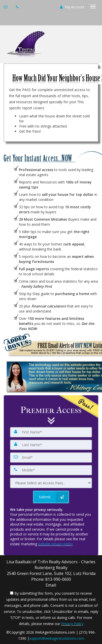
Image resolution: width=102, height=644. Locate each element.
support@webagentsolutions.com (57, 638)
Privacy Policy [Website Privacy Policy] (72, 624)
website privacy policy (55, 544)
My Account (72, 7)
